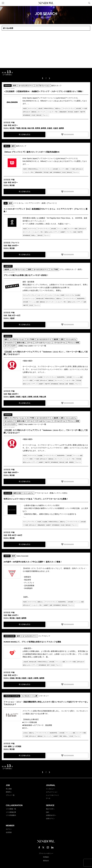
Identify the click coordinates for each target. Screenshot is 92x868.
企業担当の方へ (51, 815)
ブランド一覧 (10, 795)
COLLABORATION (14, 805)
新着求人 (9, 792)
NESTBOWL (46, 3)
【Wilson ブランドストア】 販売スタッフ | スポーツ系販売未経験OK (32, 152)
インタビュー (50, 789)
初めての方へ (50, 809)
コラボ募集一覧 (11, 809)
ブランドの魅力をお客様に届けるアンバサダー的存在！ (26, 275)
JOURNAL (51, 785)
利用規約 (46, 857)
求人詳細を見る (25, 135)
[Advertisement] (46, 49)
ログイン (9, 829)
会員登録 (9, 832)
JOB (8, 785)
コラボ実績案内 (11, 815)
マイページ (85, 3)
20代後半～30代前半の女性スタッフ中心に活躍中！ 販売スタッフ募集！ (33, 562)
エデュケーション (52, 792)
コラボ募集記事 (11, 812)
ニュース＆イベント (52, 795)
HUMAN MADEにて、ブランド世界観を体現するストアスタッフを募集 (32, 642)
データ (48, 798)
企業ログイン (50, 819)
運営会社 (46, 861)
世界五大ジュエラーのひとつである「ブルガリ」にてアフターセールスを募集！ (36, 499)
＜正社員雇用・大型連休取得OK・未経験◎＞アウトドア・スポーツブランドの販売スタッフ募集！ (44, 91)
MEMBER (10, 826)
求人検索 (9, 789)
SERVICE (50, 805)
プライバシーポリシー (46, 853)
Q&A (47, 812)
